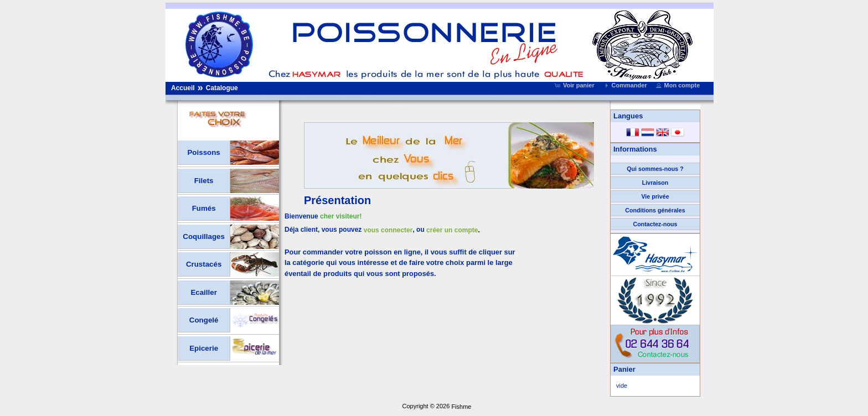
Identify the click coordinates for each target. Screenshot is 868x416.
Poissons (203, 152)
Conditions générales (655, 210)
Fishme (461, 407)
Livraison (655, 183)
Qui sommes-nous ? (655, 169)
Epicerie (204, 348)
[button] (575, 85)
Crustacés (204, 264)
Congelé (204, 320)
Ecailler (203, 292)
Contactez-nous (655, 224)
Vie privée (655, 196)
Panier (624, 369)
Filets (204, 181)
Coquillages (204, 236)
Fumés (204, 208)
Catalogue (222, 88)
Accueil (183, 88)
